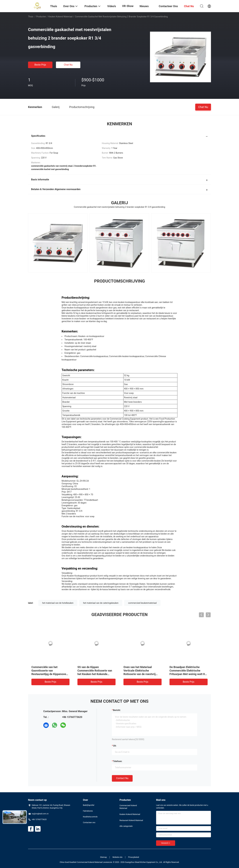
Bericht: (117, 710)
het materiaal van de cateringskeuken (101, 603)
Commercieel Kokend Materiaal (128, 807)
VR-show (128, 6)
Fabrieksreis (88, 811)
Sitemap (103, 857)
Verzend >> (166, 843)
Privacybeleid (134, 857)
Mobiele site (117, 857)
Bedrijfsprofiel (89, 805)
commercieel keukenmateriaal (142, 603)
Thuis (31, 17)
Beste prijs (40, 65)
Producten (41, 17)
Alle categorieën (126, 826)
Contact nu (122, 778)
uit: (115, 746)
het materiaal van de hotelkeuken (58, 603)
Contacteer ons (89, 823)
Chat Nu (68, 65)
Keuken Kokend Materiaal (61, 17)
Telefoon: (118, 761)
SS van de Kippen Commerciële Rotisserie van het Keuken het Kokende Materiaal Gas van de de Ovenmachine (95, 674)
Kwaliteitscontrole (90, 817)
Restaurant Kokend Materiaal (131, 820)
